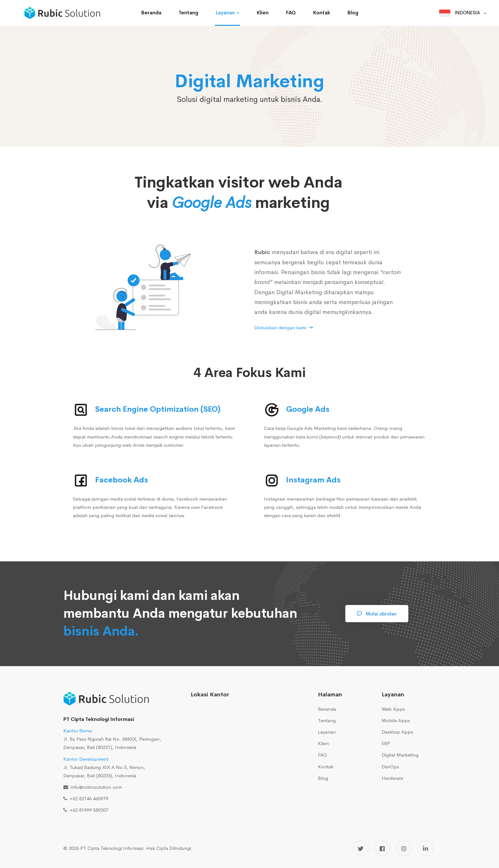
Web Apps (393, 709)
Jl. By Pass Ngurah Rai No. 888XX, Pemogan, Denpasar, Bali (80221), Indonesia (112, 739)
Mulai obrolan (377, 614)
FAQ (322, 755)
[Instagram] (404, 848)
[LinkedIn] (425, 848)
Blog (323, 778)
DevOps (390, 767)
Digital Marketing (400, 755)
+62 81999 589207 (88, 810)
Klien (323, 743)
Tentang (327, 720)
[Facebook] (382, 848)
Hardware (392, 778)
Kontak (326, 767)
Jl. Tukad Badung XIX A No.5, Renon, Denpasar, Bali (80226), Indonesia (104, 767)
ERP (386, 743)
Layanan (327, 732)
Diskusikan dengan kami (284, 327)
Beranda (327, 709)
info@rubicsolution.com (95, 787)
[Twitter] (361, 848)
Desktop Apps (397, 732)
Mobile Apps (396, 720)
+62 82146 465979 (88, 798)
